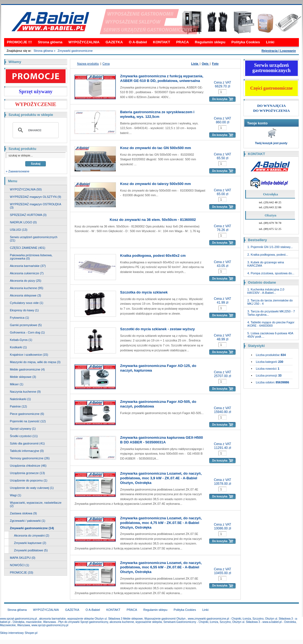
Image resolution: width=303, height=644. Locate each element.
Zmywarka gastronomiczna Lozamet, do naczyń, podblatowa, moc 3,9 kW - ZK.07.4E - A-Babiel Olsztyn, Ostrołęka (161, 478)
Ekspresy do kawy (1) (24, 310)
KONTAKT (162, 42)
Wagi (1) (15, 495)
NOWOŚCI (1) (19, 565)
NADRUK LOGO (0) (23, 222)
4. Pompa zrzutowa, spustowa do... (271, 273)
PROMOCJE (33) (22, 572)
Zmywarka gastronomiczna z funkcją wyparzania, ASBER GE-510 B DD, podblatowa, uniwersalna (162, 78)
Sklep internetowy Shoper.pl (19, 633)
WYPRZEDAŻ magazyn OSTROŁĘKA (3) (36, 206)
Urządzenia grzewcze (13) (27, 473)
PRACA (182, 42)
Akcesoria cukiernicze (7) (27, 273)
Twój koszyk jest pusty (271, 143)
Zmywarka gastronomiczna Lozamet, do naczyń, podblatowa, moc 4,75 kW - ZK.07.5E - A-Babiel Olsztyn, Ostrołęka (161, 523)
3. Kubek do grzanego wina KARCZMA (266, 264)
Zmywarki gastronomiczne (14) (32, 528)
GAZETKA (114, 42)
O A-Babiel (138, 42)
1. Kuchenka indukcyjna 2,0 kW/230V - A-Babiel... (266, 291)
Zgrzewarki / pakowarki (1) (28, 521)
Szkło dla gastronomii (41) (27, 443)
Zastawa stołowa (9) (23, 513)
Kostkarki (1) (18, 347)
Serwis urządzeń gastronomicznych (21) (34, 239)
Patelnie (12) (18, 406)
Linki (270, 42)
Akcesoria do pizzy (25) (26, 281)
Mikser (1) (17, 384)
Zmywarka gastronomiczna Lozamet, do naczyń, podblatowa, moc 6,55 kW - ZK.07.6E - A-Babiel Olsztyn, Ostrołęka (161, 567)
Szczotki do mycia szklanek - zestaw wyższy (157, 329)
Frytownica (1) (19, 318)
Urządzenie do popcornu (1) (29, 480)
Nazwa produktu (88, 64)
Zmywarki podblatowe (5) (31, 550)
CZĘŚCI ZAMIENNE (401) (28, 248)
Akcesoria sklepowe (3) (26, 295)
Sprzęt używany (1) (23, 429)
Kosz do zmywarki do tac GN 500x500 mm (156, 148)
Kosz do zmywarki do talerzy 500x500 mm (155, 184)
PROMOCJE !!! (19, 42)
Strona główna (50, 42)
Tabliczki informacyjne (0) (27, 451)
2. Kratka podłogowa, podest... (268, 255)
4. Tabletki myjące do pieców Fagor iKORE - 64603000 (271, 324)
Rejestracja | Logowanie (279, 51)
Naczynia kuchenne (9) (25, 392)
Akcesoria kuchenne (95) (27, 288)
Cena (106, 64)
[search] (35, 130)
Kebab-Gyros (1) (21, 340)
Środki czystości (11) (24, 436)
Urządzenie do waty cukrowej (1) (32, 488)
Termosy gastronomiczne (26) (30, 458)
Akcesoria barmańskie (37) (28, 266)
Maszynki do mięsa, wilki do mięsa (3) (35, 362)
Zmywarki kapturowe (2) (30, 543)
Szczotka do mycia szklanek (144, 292)
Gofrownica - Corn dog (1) (27, 332)
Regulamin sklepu (210, 42)
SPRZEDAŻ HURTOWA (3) (28, 215)
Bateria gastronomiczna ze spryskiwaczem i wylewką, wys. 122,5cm (157, 114)
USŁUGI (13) (19, 230)
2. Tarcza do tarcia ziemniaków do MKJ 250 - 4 (270, 302)
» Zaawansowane (18, 171)
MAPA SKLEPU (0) (23, 558)
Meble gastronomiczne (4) (27, 369)
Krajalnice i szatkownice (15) (29, 355)
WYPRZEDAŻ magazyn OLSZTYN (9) (36, 197)
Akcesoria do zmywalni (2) (32, 535)
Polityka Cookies (246, 42)
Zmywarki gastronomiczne (75, 51)
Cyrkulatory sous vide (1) (27, 303)
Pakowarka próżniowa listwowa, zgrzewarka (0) (31, 257)
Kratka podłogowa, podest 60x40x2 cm (153, 256)
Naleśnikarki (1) (20, 399)
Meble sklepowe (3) (23, 377)
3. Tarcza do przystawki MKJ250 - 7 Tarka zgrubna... (271, 313)
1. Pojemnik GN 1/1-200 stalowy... (270, 247)
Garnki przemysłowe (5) (26, 325)
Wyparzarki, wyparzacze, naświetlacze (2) (36, 504)
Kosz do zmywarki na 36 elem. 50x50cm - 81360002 (153, 220)
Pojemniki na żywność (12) (28, 421)
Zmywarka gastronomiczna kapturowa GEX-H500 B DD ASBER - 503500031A (162, 440)
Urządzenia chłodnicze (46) (28, 466)
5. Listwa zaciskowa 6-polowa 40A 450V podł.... (270, 335)
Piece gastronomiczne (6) (27, 414)
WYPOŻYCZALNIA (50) (26, 189)
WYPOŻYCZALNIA (84, 42)
